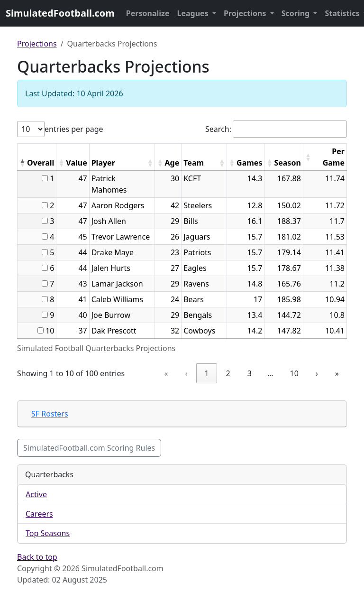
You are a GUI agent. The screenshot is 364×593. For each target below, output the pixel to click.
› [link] (317, 373)
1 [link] (206, 373)
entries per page (74, 129)
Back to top (37, 557)
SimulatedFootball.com (60, 13)
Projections (246, 13)
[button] (22, 163)
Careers (39, 514)
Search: (218, 129)
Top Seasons (48, 533)
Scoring (297, 13)
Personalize (148, 13)
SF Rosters (50, 414)
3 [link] (250, 373)
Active (36, 494)
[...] (45, 178)
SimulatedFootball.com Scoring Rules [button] (89, 448)
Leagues (194, 13)
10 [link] (294, 373)
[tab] (182, 414)
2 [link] (228, 373)
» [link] (337, 373)
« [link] (166, 373)
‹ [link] (186, 373)
